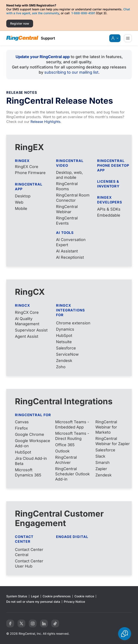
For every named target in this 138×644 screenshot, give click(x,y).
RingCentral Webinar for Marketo (106, 427)
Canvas (22, 422)
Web (19, 202)
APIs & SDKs (109, 209)
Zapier (101, 469)
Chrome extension (73, 323)
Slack (100, 456)
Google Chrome (30, 434)
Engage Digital (72, 537)
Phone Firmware (30, 173)
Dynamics (65, 329)
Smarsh (103, 462)
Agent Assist (27, 336)
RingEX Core (27, 167)
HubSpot (64, 335)
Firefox (21, 428)
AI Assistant (67, 251)
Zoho (61, 367)
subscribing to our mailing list (71, 72)
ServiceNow (67, 354)
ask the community (46, 13)
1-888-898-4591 (83, 13)
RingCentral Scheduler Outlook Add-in (72, 474)
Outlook (62, 451)
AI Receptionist (70, 257)
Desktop (23, 196)
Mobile (21, 209)
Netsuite (64, 342)
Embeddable (109, 215)
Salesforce (66, 348)
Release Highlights (45, 122)
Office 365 (65, 445)
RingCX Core (27, 312)
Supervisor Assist (31, 330)
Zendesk (64, 361)
